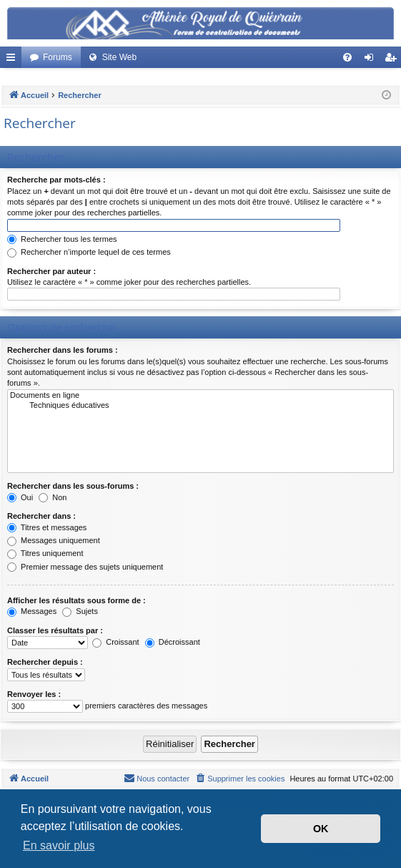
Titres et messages (47, 527)
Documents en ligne (200, 396)
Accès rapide (14, 60)
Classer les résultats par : (55, 630)
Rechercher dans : (41, 516)
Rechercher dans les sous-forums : (73, 486)
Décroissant (173, 642)
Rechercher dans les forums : (63, 350)
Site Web (119, 57)
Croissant (116, 642)
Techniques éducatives (200, 406)
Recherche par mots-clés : (56, 180)
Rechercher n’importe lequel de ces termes (89, 252)
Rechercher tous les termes (62, 239)
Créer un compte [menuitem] (393, 60)
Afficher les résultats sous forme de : (76, 600)
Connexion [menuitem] (372, 60)
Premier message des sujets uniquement (85, 567)
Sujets (80, 611)
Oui (20, 497)
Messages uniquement (54, 540)
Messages (32, 611)
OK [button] (321, 829)
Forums (58, 57)
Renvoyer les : (34, 694)
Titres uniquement (45, 553)
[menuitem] (347, 57)
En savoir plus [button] (59, 845)
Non (53, 497)
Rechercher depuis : (45, 662)
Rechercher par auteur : (51, 271)
